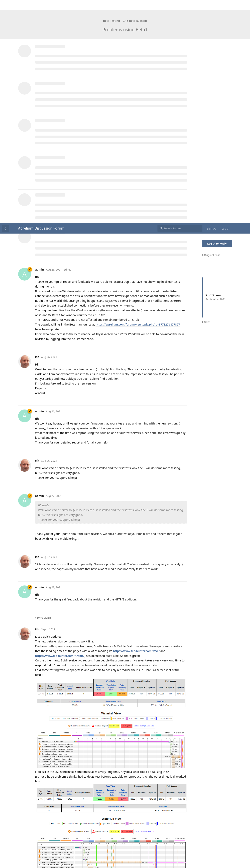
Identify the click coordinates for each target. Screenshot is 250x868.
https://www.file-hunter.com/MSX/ (136, 428)
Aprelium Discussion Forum (41, 5)
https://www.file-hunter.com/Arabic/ (60, 433)
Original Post (211, 32)
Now (206, 99)
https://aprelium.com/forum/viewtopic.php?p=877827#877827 (138, 101)
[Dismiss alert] (95, 860)
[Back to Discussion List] (5, 5)
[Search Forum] (180, 5)
